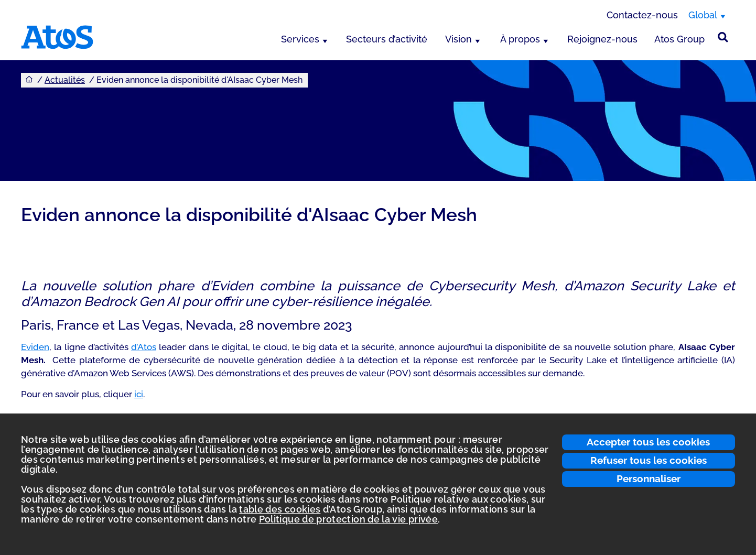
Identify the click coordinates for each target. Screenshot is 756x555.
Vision (458, 39)
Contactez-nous (642, 15)
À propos (520, 39)
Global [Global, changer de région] (703, 15)
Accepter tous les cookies (648, 442)
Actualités (65, 80)
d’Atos (144, 347)
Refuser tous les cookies (649, 460)
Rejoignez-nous (602, 39)
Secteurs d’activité (387, 39)
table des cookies (280, 509)
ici (139, 394)
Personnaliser (649, 478)
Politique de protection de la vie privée (348, 519)
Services (300, 39)
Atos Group (679, 39)
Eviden (35, 347)
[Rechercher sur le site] (723, 37)
